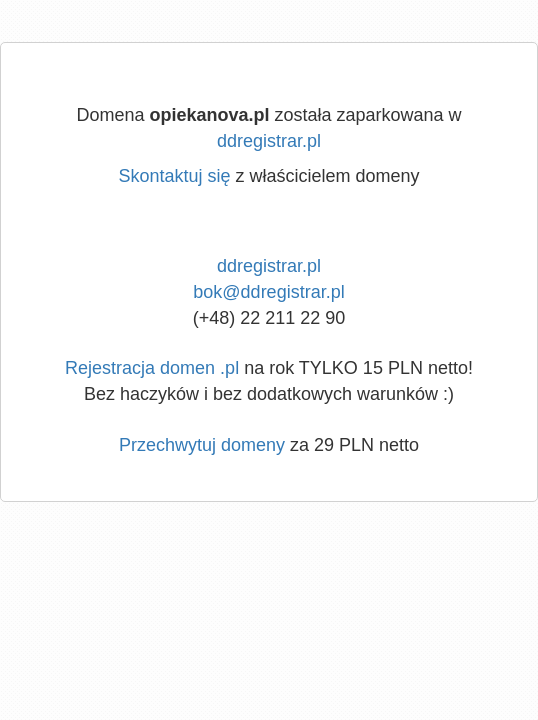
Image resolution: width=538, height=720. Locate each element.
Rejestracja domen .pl (152, 368)
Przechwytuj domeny (202, 445)
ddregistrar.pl (269, 141)
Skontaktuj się (174, 176)
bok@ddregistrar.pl (268, 292)
